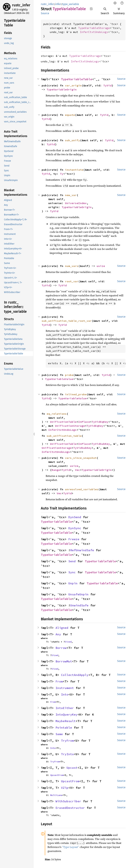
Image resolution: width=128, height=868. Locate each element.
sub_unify (72, 140)
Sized (68, 642)
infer (58, 4)
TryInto (67, 754)
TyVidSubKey (101, 444)
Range (56, 470)
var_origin (73, 85)
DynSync (75, 528)
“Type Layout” (70, 847)
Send (72, 561)
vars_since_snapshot (81, 458)
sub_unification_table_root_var (67, 321)
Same (59, 734)
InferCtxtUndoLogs (94, 32)
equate (70, 115)
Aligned (62, 628)
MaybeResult (66, 721)
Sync (72, 572)
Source (45, 13)
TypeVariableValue (59, 379)
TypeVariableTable (77, 79)
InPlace (84, 422)
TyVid (107, 85)
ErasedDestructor (70, 808)
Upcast (72, 768)
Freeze (74, 539)
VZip (65, 788)
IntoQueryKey (66, 714)
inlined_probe (76, 394)
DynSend (75, 517)
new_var (71, 195)
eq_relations (57, 414)
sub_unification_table (64, 436)
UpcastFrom (57, 775)
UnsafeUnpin (78, 594)
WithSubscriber (68, 801)
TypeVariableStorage (94, 28)
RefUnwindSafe (82, 550)
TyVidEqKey (100, 422)
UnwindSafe (79, 605)
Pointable (64, 728)
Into (65, 694)
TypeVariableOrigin (62, 89)
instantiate (74, 170)
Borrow (61, 648)
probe (69, 375)
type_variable (71, 4)
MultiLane (56, 795)
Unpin (73, 583)
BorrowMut (64, 661)
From (59, 681)
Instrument (65, 688)
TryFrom (67, 741)
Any (58, 634)
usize (101, 266)
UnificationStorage (70, 426)
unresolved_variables (82, 489)
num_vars (72, 266)
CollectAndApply (75, 675)
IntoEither (65, 708)
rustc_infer (21, 5)
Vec (77, 470)
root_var (72, 281)
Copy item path (91, 9)
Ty (62, 174)
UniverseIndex (76, 203)
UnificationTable (63, 422)
